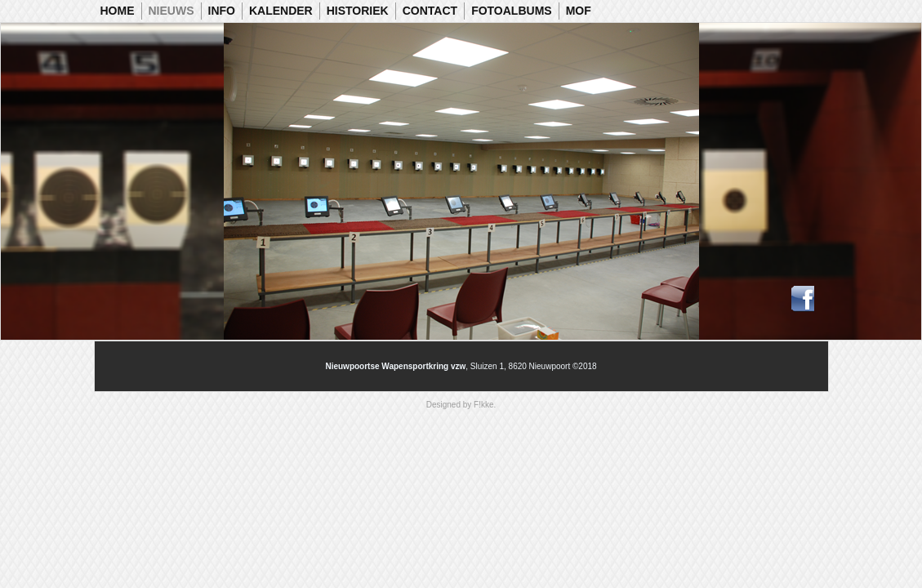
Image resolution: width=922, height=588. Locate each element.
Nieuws (171, 11)
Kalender (281, 11)
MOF (579, 11)
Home (118, 11)
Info (222, 11)
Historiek (358, 11)
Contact (430, 11)
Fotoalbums (512, 11)
